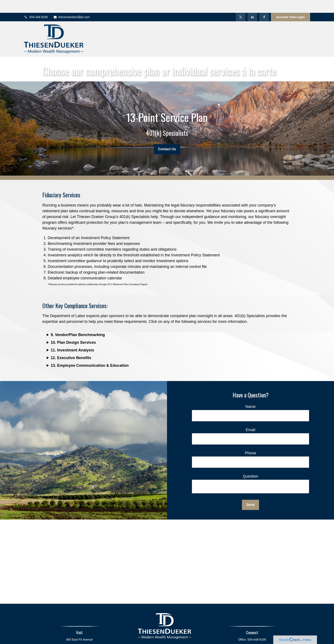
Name (250, 394)
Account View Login (291, 4)
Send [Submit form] (250, 492)
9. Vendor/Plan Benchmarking (78, 322)
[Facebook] (264, 4)
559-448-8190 (36, 4)
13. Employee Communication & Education (90, 353)
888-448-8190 (258, 633)
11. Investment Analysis (72, 337)
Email (250, 417)
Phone (250, 440)
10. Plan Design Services (73, 330)
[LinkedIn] (252, 4)
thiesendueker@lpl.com (72, 4)
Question (250, 464)
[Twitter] (241, 4)
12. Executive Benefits (71, 345)
